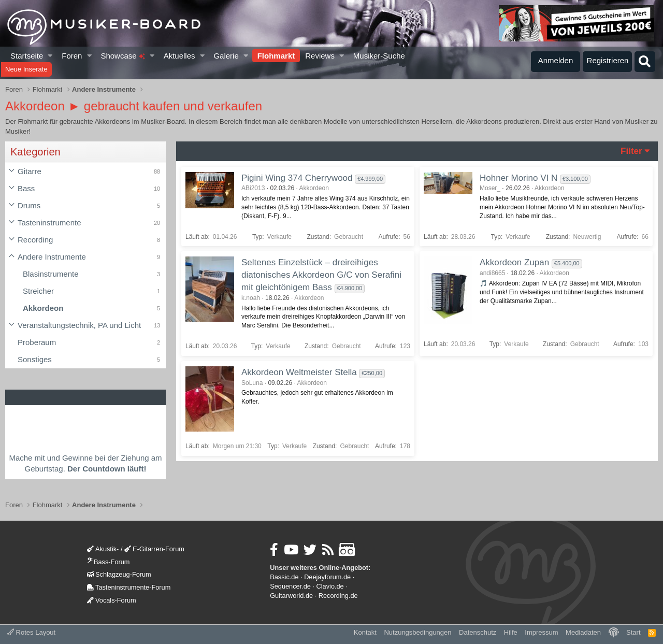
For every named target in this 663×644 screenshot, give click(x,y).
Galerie (226, 56)
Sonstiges (35, 359)
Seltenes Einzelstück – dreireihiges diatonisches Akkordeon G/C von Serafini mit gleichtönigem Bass (321, 275)
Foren (72, 56)
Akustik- (103, 549)
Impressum (541, 632)
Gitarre (30, 171)
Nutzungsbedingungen (417, 632)
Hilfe (511, 632)
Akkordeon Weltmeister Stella (299, 372)
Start (633, 632)
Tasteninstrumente (49, 223)
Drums (29, 205)
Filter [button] (631, 151)
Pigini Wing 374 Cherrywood (297, 178)
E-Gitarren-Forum (154, 549)
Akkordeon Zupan (514, 262)
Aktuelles (179, 56)
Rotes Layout (31, 632)
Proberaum (37, 342)
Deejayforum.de (327, 577)
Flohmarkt (276, 56)
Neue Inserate (26, 69)
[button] (51, 56)
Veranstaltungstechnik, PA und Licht (79, 325)
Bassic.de (284, 577)
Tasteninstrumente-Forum (129, 587)
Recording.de (338, 596)
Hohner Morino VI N (518, 178)
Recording (35, 240)
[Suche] (645, 62)
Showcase (122, 56)
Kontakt (365, 632)
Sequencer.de (290, 586)
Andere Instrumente (52, 257)
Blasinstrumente (51, 274)
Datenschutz (478, 632)
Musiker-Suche (379, 56)
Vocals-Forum (112, 600)
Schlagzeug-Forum (119, 574)
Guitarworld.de (291, 596)
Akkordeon (43, 308)
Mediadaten (583, 632)
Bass (26, 188)
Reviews (320, 56)
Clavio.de (330, 586)
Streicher (38, 291)
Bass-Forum (108, 562)
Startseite (27, 56)
